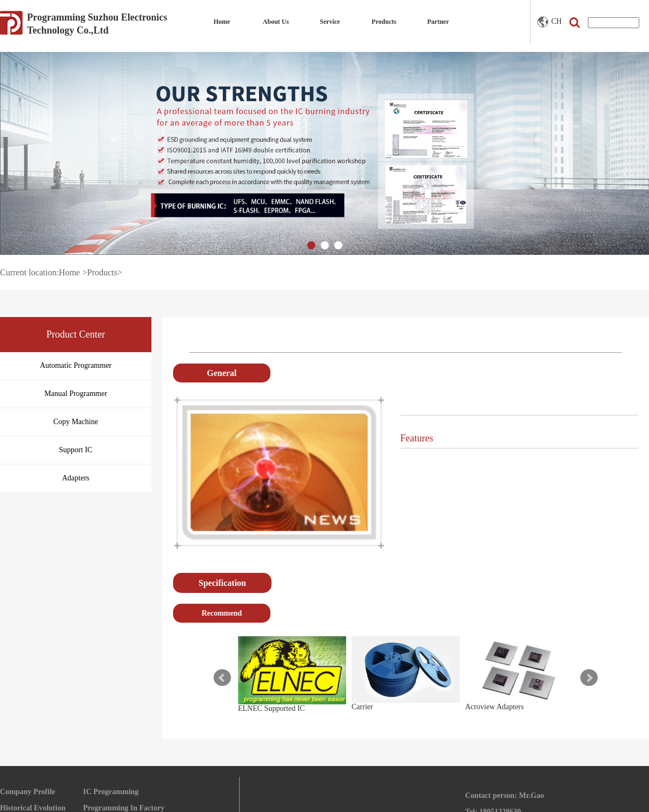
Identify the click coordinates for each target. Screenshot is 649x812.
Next (589, 678)
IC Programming (111, 792)
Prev (222, 678)
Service (330, 22)
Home (222, 22)
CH (549, 22)
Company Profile (28, 792)
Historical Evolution (33, 808)
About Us (276, 22)
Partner (438, 22)
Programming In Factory (124, 808)
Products (384, 22)
